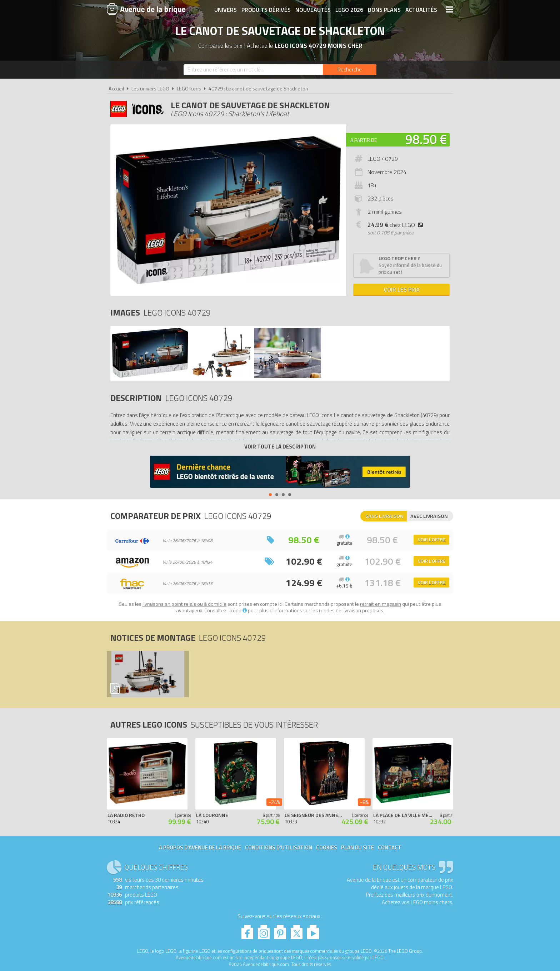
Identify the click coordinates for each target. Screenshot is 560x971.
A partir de (364, 140)
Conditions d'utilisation (279, 848)
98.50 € (426, 139)
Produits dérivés (266, 10)
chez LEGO (397, 225)
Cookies (327, 848)
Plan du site (357, 848)
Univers (226, 10)
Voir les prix (402, 289)
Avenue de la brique (146, 9)
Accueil (116, 89)
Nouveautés (313, 10)
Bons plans (384, 10)
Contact (390, 848)
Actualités (421, 10)
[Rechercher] (350, 70)
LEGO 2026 (349, 10)
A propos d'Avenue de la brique (200, 848)
